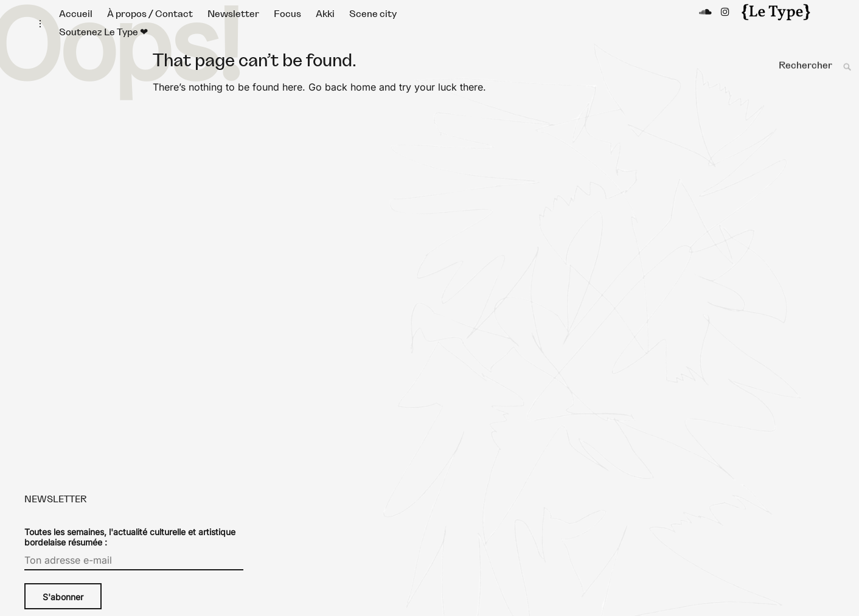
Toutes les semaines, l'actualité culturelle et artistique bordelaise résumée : (130, 549)
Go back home (342, 99)
